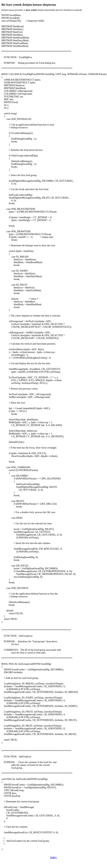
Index (53, 857)
